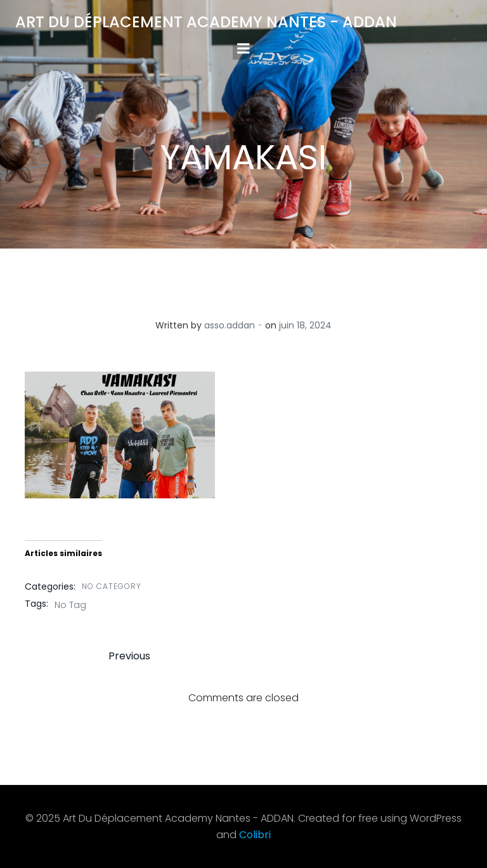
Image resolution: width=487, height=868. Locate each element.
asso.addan (230, 325)
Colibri (255, 835)
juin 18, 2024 (305, 325)
